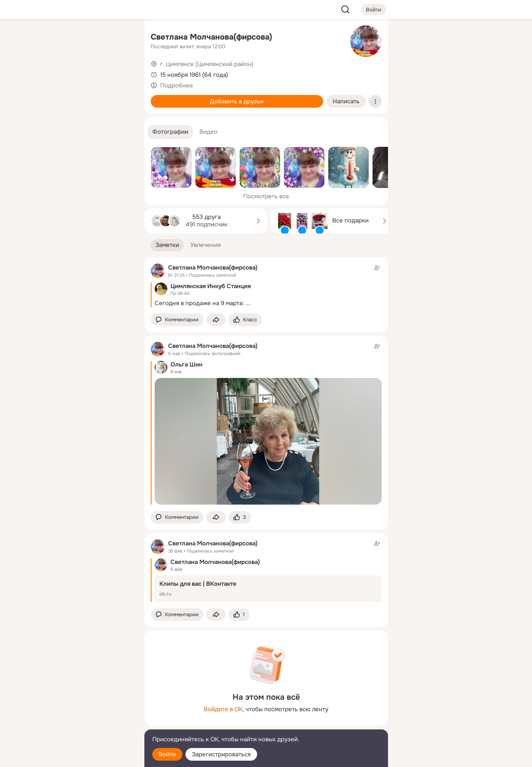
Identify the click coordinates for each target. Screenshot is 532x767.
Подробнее (177, 85)
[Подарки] (51, 108)
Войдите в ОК (223, 709)
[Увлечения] (85, 38)
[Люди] (85, 73)
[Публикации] (51, 73)
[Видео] (120, 73)
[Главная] (51, 38)
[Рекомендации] (85, 142)
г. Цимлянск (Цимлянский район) (207, 64)
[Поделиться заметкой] (216, 320)
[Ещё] (86, 706)
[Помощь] (51, 142)
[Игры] (120, 108)
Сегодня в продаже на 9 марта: (199, 303)
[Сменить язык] (86, 723)
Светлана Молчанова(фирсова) (211, 37)
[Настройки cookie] (86, 757)
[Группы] (120, 38)
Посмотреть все (266, 196)
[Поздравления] (85, 108)
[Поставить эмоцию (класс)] (245, 320)
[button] (170, 132)
